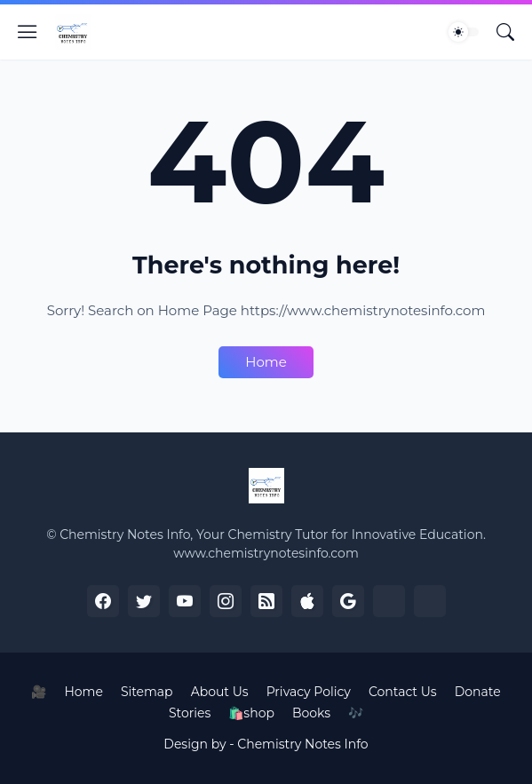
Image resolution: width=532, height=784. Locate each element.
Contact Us (403, 692)
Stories (190, 713)
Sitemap (147, 692)
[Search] (505, 32)
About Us (220, 692)
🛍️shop (251, 713)
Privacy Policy (309, 692)
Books (311, 713)
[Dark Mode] (464, 32)
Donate (478, 692)
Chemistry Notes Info (302, 744)
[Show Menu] (28, 32)
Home (266, 362)
